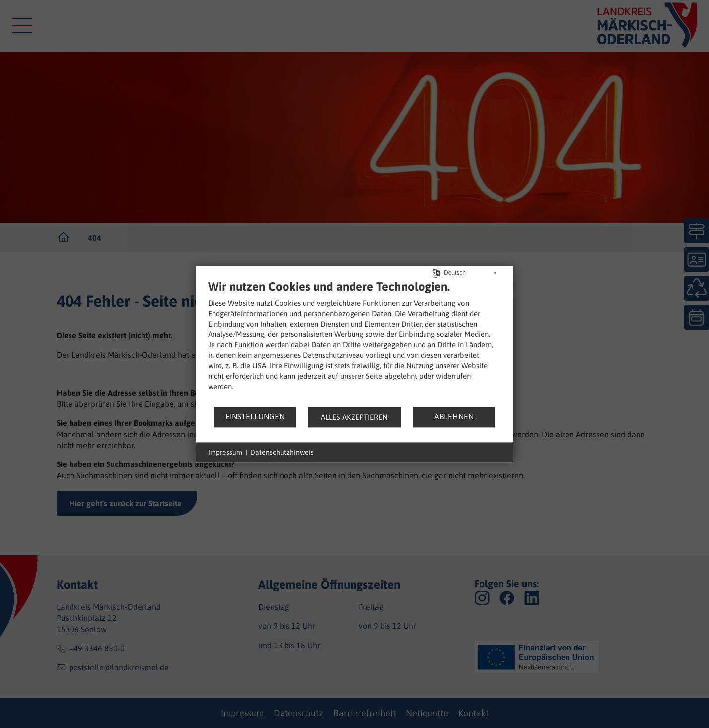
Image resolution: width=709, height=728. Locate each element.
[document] (354, 343)
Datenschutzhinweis (282, 452)
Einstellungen (255, 416)
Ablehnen (454, 416)
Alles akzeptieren (354, 417)
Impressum (225, 452)
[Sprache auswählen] (436, 272)
